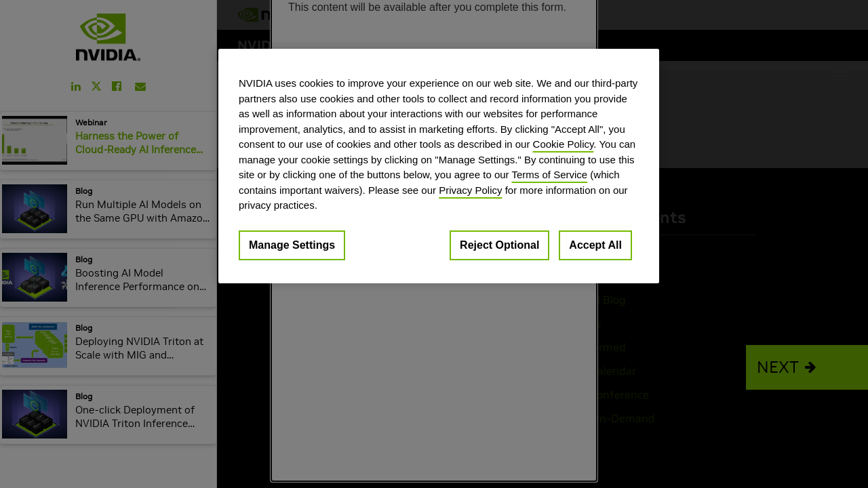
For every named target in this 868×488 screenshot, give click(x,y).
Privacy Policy (470, 190)
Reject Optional (499, 245)
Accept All (595, 245)
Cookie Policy (564, 144)
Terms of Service (549, 175)
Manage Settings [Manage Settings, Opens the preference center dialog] (292, 245)
